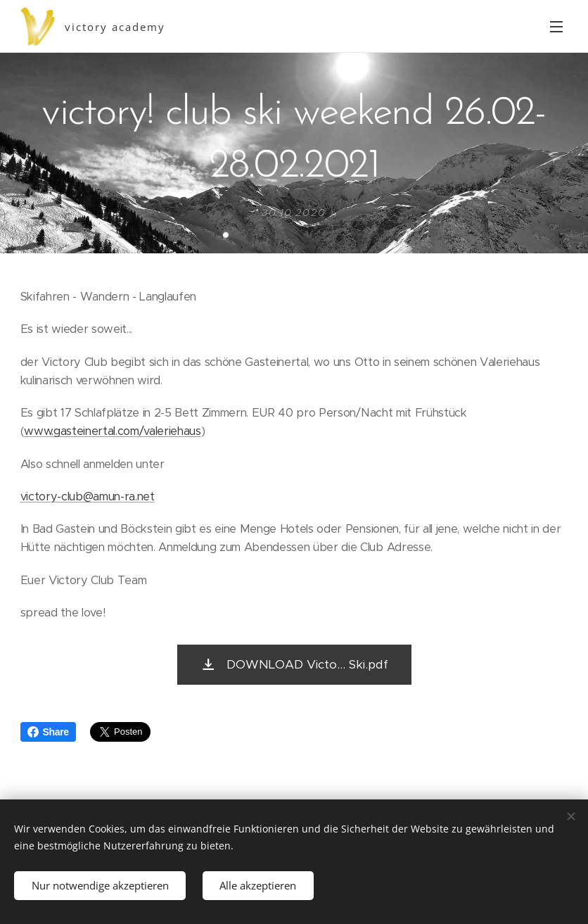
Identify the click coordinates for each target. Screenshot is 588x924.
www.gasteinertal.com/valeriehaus (113, 431)
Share (48, 732)
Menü (556, 27)
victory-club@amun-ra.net (88, 496)
